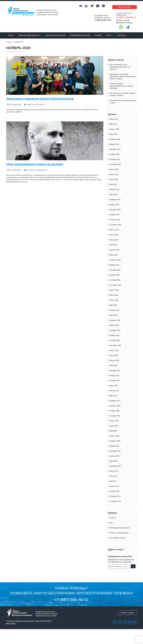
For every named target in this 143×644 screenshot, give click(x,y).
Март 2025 (114, 191)
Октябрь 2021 (115, 377)
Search (134, 32)
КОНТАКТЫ (122, 32)
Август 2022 (114, 347)
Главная (9, 39)
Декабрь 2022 (115, 327)
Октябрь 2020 (115, 412)
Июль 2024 (114, 231)
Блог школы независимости (37, 167)
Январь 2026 (114, 141)
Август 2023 (114, 287)
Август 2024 (114, 226)
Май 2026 (113, 121)
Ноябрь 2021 (115, 372)
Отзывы (98, 32)
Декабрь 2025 (115, 146)
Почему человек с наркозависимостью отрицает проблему (121, 83)
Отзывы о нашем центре (119, 529)
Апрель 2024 (114, 247)
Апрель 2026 (114, 126)
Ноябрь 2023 (115, 272)
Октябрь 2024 (115, 216)
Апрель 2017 (114, 483)
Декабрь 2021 (115, 367)
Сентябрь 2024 (115, 221)
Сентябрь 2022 (115, 342)
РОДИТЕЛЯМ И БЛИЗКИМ (80, 32)
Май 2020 (113, 428)
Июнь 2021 (114, 382)
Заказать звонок (126, 5)
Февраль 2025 (115, 196)
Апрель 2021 (114, 387)
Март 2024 (114, 252)
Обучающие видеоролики (120, 524)
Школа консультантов (55, 32)
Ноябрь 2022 (115, 332)
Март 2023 (114, 312)
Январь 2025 (114, 201)
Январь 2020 (114, 443)
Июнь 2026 (114, 116)
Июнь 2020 (114, 423)
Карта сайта (11, 620)
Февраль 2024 (115, 257)
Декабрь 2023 (115, 267)
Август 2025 (114, 166)
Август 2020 (114, 417)
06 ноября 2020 (15, 101)
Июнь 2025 (114, 176)
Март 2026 (114, 131)
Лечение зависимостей (30, 32)
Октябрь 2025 (115, 156)
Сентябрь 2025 (115, 161)
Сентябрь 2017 (115, 463)
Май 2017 (113, 478)
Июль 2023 (114, 292)
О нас (11, 32)
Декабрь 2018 (115, 448)
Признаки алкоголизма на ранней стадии (123, 98)
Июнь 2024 (114, 236)
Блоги (109, 32)
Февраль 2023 (115, 317)
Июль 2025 (114, 171)
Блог (111, 519)
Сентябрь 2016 (115, 498)
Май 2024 (113, 241)
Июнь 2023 (114, 297)
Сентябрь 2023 (115, 282)
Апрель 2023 (114, 307)
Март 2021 (114, 392)
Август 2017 (114, 468)
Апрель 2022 (114, 357)
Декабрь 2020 (115, 402)
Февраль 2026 (115, 136)
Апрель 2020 (114, 433)
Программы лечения (117, 534)
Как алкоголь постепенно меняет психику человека (122, 91)
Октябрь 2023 (115, 277)
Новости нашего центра (35, 101)
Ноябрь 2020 (115, 407)
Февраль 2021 (115, 397)
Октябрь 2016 (115, 493)
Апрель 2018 (114, 453)
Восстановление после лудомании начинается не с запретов (120, 64)
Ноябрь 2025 (115, 151)
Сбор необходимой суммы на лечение (35, 161)
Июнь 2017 (114, 473)
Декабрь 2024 (115, 206)
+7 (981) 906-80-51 (72, 597)
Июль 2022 (114, 352)
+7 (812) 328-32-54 (103, 17)
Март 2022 (114, 362)
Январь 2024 (114, 262)
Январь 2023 (114, 322)
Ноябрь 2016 (115, 488)
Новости (113, 514)
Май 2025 (113, 181)
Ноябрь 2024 (115, 211)
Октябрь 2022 (115, 337)
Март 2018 (114, 458)
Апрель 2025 (114, 186)
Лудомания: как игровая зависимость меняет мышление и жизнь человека (122, 73)
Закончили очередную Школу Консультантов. (40, 95)
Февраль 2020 (115, 438)
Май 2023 (113, 302)
